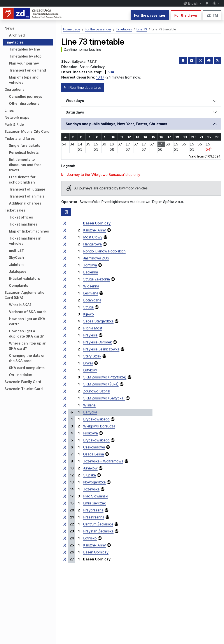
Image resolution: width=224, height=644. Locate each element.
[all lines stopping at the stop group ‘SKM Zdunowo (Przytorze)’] (65, 377)
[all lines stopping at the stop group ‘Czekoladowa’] (65, 447)
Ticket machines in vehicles (25, 241)
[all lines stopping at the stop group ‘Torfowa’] (65, 265)
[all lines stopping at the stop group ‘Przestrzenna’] (65, 517)
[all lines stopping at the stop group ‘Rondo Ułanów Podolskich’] (65, 251)
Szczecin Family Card (23, 382)
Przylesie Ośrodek (97, 342)
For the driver (186, 15)
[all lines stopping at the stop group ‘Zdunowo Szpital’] (65, 391)
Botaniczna (92, 300)
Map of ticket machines (29, 231)
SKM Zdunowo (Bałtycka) (104, 398)
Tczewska (91, 489)
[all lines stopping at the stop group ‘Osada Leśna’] (65, 454)
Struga (88, 307)
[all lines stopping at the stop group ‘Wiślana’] (65, 405)
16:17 (100, 77)
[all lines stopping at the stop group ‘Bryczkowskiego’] (65, 419)
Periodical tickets (24, 152)
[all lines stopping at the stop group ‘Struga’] (65, 307)
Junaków (90, 468)
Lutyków (90, 370)
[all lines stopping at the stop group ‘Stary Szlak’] (65, 356)
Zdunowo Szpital (97, 391)
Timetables (14, 42)
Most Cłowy (93, 237)
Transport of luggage (27, 189)
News (9, 28)
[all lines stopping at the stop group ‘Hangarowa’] (65, 244)
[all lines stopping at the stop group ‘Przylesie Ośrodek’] (65, 342)
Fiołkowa (90, 433)
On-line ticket (21, 375)
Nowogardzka (94, 482)
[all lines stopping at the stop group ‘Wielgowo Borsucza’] (65, 426)
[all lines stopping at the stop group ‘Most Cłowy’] (65, 237)
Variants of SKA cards (28, 312)
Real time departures (83, 87)
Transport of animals (27, 196)
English (191, 3)
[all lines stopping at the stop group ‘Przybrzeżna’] (65, 510)
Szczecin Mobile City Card (27, 131)
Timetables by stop (25, 56)
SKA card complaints (27, 368)
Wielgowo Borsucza (99, 426)
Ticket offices (21, 217)
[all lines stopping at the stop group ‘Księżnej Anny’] (65, 230)
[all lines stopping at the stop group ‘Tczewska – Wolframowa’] (65, 461)
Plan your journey (24, 63)
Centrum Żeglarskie (98, 524)
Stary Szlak (92, 356)
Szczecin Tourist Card (24, 389)
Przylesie (90, 335)
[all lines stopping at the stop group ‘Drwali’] (65, 363)
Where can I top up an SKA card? (28, 346)
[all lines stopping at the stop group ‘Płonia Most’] (65, 328)
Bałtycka (90, 412)
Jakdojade (18, 271)
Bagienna (91, 272)
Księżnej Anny (94, 230)
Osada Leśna (94, 454)
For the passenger (150, 15)
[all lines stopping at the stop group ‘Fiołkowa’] (65, 433)
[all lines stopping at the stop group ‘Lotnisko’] (65, 538)
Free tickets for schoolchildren (22, 180)
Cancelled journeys (26, 96)
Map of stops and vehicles (24, 80)
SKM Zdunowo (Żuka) (101, 384)
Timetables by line (24, 49)
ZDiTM (212, 15)
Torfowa (90, 265)
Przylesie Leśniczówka (101, 349)
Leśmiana (91, 293)
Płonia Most (93, 328)
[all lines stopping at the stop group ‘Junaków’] (65, 468)
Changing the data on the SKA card (27, 358)
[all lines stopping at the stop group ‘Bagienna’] (65, 272)
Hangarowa (92, 244)
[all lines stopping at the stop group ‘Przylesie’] (65, 335)
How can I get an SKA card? (27, 321)
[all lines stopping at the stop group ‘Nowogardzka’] (65, 482)
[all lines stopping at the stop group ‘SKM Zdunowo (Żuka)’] (65, 384)
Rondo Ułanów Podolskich (104, 251)
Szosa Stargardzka (98, 321)
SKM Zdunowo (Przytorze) (105, 377)
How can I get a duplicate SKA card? (26, 334)
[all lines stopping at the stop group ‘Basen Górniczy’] (65, 223)
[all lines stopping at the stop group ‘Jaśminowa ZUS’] (65, 258)
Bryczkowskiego (96, 419)
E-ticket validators (24, 278)
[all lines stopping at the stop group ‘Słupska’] (65, 475)
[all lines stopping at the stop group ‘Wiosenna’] (65, 286)
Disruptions (15, 89)
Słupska (89, 475)
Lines (9, 110)
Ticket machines (23, 224)
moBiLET (16, 250)
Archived (17, 35)
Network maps (17, 117)
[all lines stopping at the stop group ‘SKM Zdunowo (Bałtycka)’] (65, 398)
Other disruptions (24, 103)
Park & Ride (14, 124)
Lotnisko (90, 538)
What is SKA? (20, 305)
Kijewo (88, 314)
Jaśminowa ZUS (96, 258)
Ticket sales (15, 210)
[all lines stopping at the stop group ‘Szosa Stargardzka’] (65, 321)
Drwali (88, 363)
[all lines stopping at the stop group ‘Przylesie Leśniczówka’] (65, 349)
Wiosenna (91, 286)
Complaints (19, 285)
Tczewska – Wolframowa (103, 461)
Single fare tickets (25, 145)
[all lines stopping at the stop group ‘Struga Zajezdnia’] (65, 279)
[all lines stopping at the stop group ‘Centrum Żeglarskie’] (65, 524)
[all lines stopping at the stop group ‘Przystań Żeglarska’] (65, 531)
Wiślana (89, 405)
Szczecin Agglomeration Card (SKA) (26, 295)
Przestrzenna (94, 517)
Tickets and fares (20, 138)
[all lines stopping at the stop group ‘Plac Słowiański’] (65, 496)
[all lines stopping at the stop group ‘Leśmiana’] (65, 293)
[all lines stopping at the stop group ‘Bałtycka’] (65, 412)
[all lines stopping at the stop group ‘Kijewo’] (65, 314)
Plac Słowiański (96, 496)
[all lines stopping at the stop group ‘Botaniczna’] (65, 300)
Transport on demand (27, 70)
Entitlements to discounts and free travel (25, 165)
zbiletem (16, 264)
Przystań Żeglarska (98, 531)
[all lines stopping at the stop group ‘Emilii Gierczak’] (65, 503)
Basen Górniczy (97, 223)
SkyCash (16, 257)
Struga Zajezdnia (96, 279)
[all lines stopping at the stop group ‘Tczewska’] (65, 489)
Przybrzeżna (93, 510)
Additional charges (25, 203)
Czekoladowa (94, 447)
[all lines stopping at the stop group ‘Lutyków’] (65, 370)
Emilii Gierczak (94, 503)
